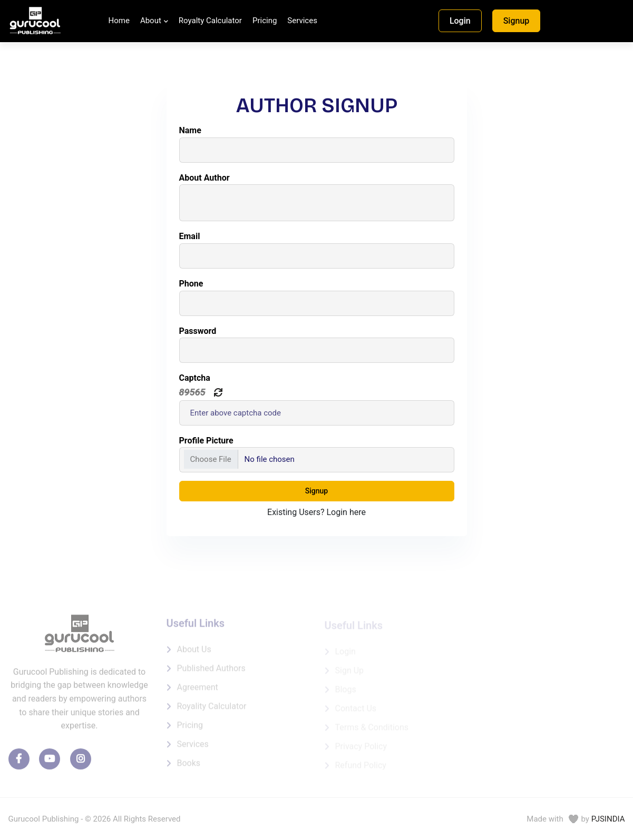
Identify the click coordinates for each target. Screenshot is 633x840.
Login (460, 21)
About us (194, 652)
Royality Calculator (212, 709)
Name (190, 130)
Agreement (198, 690)
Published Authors (211, 671)
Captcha (195, 378)
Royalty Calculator (210, 21)
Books (189, 766)
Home (119, 21)
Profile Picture (206, 441)
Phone (191, 284)
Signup (517, 21)
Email (190, 236)
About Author (204, 178)
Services (302, 21)
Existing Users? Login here (316, 512)
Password (198, 331)
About (151, 21)
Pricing (265, 21)
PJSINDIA (608, 819)
